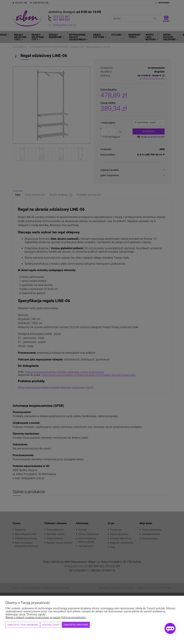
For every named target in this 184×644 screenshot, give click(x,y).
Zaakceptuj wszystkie (76, 625)
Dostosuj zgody (51, 625)
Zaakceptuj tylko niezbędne (23, 625)
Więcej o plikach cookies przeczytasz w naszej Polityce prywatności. (46, 617)
